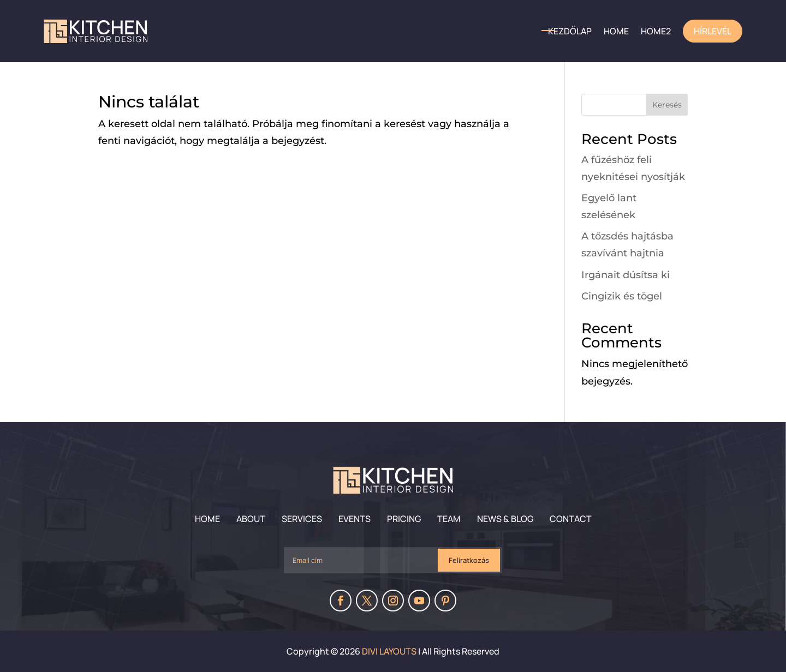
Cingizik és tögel (622, 296)
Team (449, 519)
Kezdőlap (570, 31)
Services (302, 519)
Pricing (404, 519)
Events (355, 519)
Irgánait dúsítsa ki (626, 275)
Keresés (667, 105)
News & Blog (505, 519)
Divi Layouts (389, 651)
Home (207, 519)
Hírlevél (713, 31)
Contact (571, 519)
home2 (656, 31)
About (251, 519)
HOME (616, 31)
